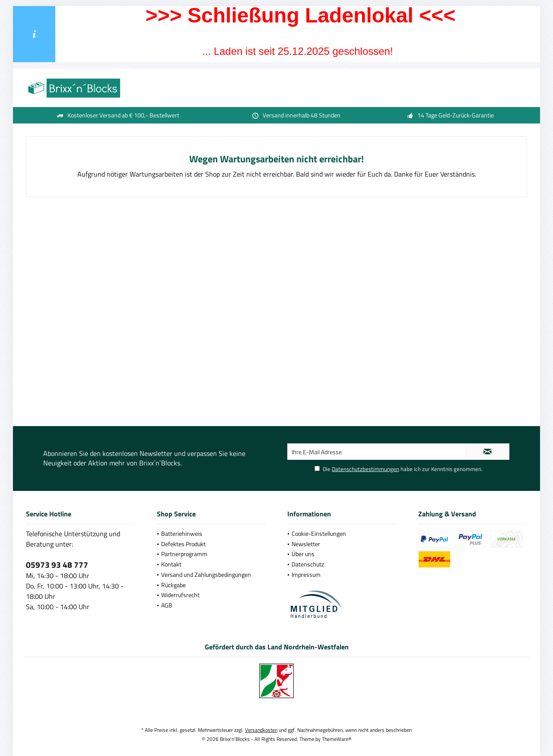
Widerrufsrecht (180, 595)
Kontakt (171, 564)
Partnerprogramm (184, 554)
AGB (167, 605)
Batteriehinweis (182, 533)
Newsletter (306, 544)
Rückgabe (173, 585)
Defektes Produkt (183, 544)
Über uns (303, 554)
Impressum (306, 574)
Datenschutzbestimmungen (365, 469)
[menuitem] (211, 534)
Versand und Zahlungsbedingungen (206, 574)
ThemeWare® (337, 739)
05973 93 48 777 (57, 565)
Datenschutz (308, 564)
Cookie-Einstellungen (319, 533)
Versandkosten (261, 730)
